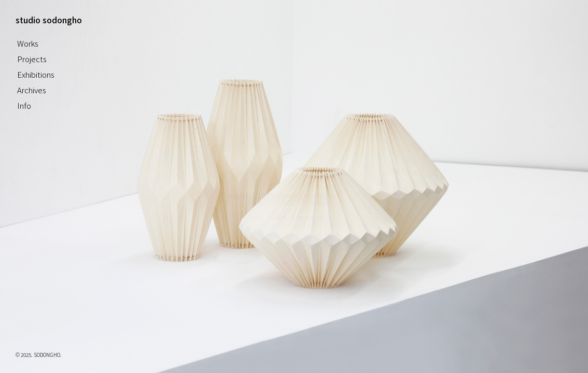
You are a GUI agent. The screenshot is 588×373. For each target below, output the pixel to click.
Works (28, 43)
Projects (32, 59)
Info (24, 105)
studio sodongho (49, 20)
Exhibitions (36, 74)
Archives (32, 90)
